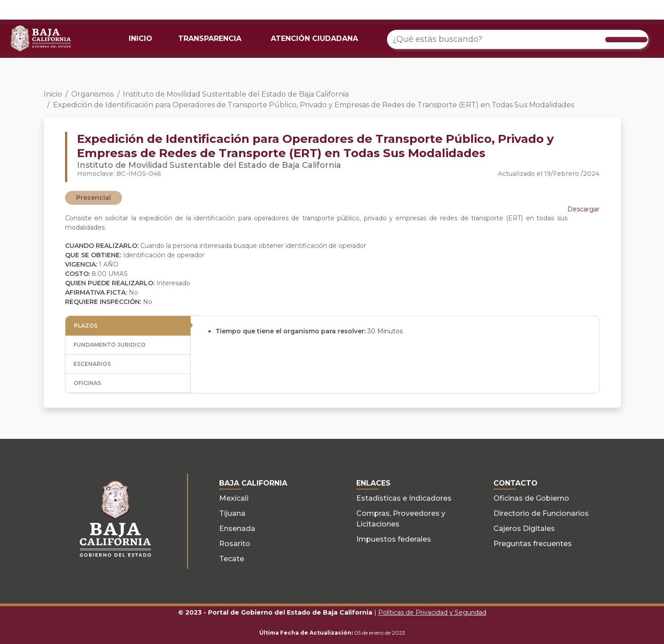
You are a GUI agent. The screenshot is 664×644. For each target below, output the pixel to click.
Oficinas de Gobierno (531, 498)
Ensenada (237, 529)
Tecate (232, 559)
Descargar (583, 209)
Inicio (53, 94)
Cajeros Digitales (524, 529)
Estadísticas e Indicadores (404, 498)
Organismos (92, 94)
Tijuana (232, 513)
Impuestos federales (394, 539)
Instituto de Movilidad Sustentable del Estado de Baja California (236, 94)
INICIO (141, 38)
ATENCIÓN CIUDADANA (314, 38)
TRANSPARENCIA (210, 38)
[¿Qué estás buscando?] (518, 39)
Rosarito (235, 544)
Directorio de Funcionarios (541, 513)
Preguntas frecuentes (533, 544)
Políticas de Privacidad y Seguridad (432, 612)
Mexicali (234, 498)
